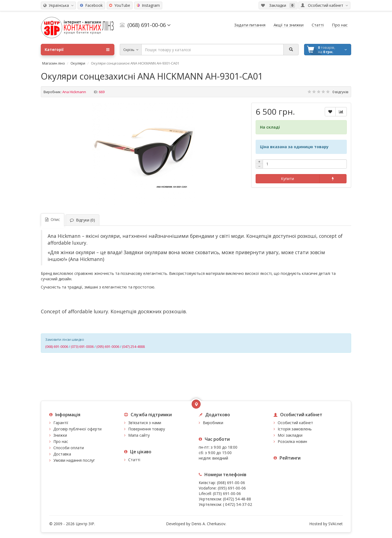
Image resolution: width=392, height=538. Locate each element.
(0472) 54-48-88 (237, 499)
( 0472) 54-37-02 (238, 504)
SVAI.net (336, 524)
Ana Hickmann (74, 92)
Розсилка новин (292, 441)
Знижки (60, 435)
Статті (134, 460)
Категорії (77, 50)
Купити (287, 179)
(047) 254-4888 (133, 347)
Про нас (61, 441)
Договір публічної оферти (77, 429)
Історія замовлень (295, 429)
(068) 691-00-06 (231, 483)
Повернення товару (147, 429)
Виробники (213, 423)
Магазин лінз (53, 63)
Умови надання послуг (74, 460)
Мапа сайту (139, 435)
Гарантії (61, 423)
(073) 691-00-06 (227, 493)
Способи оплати (69, 448)
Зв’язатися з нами (145, 423)
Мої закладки (290, 435)
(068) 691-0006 (57, 347)
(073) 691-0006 (82, 347)
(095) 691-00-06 (232, 488)
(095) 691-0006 (108, 347)
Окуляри (78, 63)
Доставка (62, 454)
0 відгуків (340, 92)
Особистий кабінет (295, 423)
